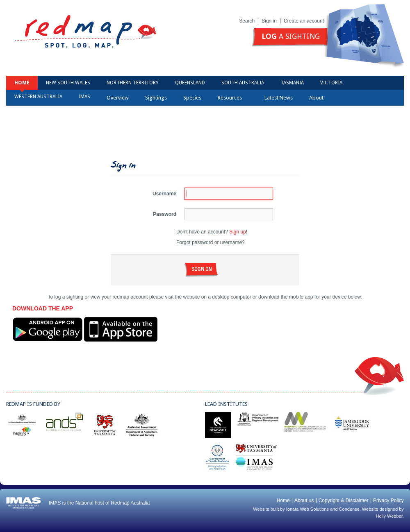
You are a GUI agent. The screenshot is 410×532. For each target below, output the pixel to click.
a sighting (291, 36)
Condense (349, 509)
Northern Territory (133, 83)
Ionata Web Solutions (307, 509)
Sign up (238, 232)
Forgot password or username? (211, 242)
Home (22, 83)
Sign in (269, 21)
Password (165, 214)
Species (192, 98)
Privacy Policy (388, 500)
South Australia (243, 83)
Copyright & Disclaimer (344, 500)
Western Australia (38, 97)
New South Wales (68, 83)
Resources (232, 98)
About (319, 98)
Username (164, 194)
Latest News (279, 98)
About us (304, 500)
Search (247, 21)
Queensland (190, 83)
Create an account (304, 21)
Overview (118, 98)
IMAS (84, 97)
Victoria (331, 83)
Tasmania (292, 83)
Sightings (156, 98)
